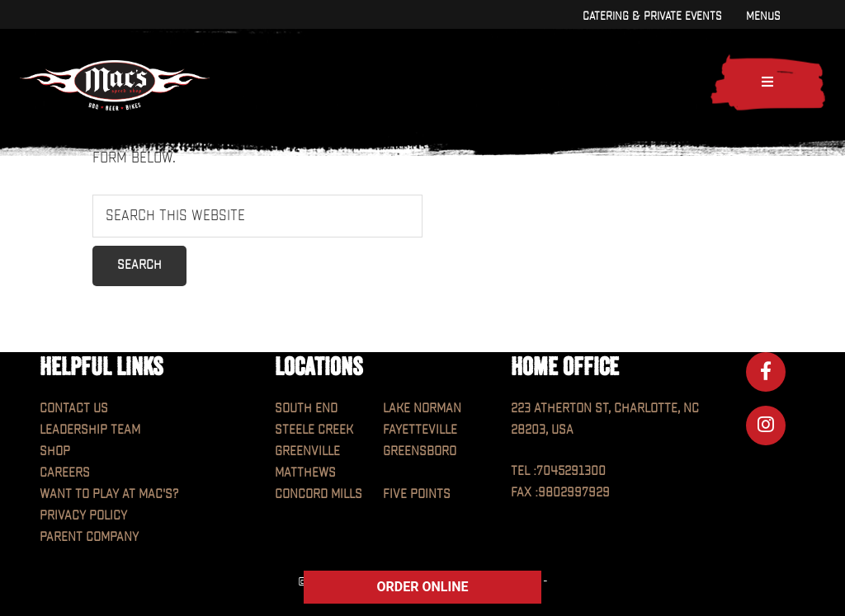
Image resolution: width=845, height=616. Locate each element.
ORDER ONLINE (423, 587)
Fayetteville (420, 430)
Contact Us (74, 409)
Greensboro (420, 451)
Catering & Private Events (652, 16)
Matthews (305, 473)
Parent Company (89, 537)
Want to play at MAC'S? (109, 494)
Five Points (417, 494)
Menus (763, 16)
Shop (55, 451)
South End (306, 409)
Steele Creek (314, 430)
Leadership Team (90, 430)
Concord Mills (319, 494)
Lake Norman (422, 409)
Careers (65, 473)
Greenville (307, 451)
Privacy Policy (83, 516)
